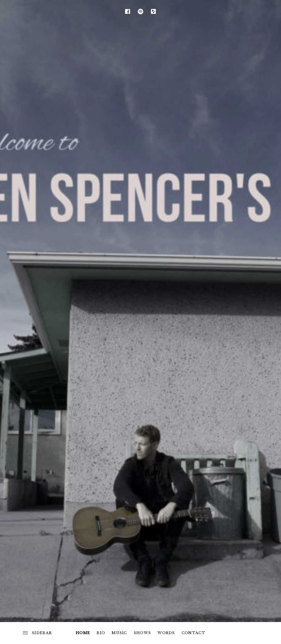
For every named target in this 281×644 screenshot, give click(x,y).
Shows (142, 633)
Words (166, 633)
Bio (101, 633)
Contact (193, 633)
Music (119, 633)
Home (83, 633)
